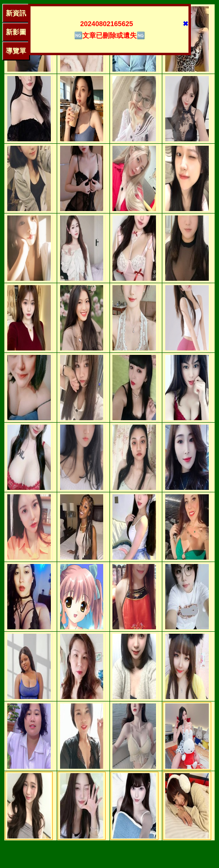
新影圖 (16, 32)
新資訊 (16, 13)
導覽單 (16, 51)
